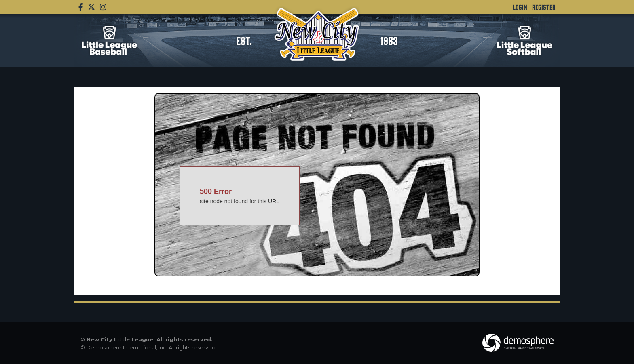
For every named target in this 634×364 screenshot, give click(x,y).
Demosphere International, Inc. (127, 347)
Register (544, 7)
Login (520, 7)
